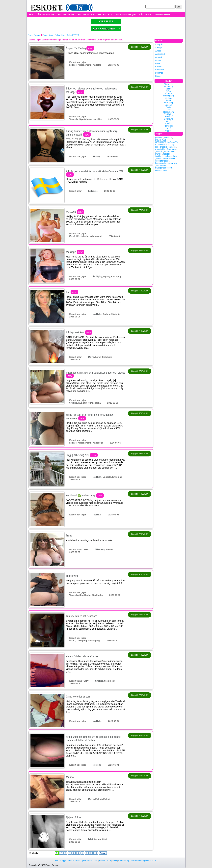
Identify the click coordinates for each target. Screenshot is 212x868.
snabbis (163, 147)
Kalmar (168, 124)
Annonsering (124, 861)
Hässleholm (169, 112)
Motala (72, 641)
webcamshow (171, 156)
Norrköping (97, 276)
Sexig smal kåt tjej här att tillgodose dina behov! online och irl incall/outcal (94, 739)
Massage (75, 212)
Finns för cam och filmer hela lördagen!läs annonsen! (90, 417)
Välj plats (169, 131)
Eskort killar (60, 35)
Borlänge (159, 73)
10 (96, 853)
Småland (159, 156)
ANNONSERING (162, 15)
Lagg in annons (67, 861)
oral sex (172, 147)
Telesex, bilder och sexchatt (81, 616)
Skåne (168, 91)
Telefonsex (72, 576)
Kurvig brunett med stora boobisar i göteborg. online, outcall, (92, 133)
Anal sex (173, 163)
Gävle (169, 110)
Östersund (169, 119)
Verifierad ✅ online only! (85, 495)
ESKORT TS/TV (105, 15)
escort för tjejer (162, 161)
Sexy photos (172, 149)
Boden (158, 63)
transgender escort (164, 168)
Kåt (72, 292)
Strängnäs (97, 515)
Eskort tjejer (48, 35)
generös (159, 138)
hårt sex (167, 154)
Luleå (91, 839)
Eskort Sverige (34, 35)
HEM (31, 15)
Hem (57, 861)
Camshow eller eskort (78, 697)
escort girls (160, 149)
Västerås (169, 98)
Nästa (103, 853)
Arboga (159, 48)
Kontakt (154, 861)
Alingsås (159, 45)
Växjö (168, 121)
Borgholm (160, 70)
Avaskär (159, 57)
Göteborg (96, 156)
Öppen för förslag (80, 48)
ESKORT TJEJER (66, 15)
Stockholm (74, 119)
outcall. (159, 152)
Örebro (169, 93)
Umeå (168, 128)
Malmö (72, 236)
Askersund (160, 54)
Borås (158, 76)
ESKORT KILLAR (86, 15)
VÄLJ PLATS (145, 15)
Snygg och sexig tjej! (82, 455)
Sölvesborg (100, 549)
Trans (69, 536)
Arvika (158, 51)
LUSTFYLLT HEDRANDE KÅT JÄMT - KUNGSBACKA (167, 142)
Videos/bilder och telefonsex (82, 656)
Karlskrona (93, 191)
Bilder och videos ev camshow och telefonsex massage (91, 90)
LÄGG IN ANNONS (45, 15)
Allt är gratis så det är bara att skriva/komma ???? (95, 173)
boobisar (168, 138)
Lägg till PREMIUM (140, 47)
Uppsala (168, 105)
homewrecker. (162, 163)
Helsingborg (168, 96)
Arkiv (115, 861)
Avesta (158, 60)
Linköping (169, 103)
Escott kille (161, 166)
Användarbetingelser (140, 861)
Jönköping (97, 765)
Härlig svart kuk (79, 332)
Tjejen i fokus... (74, 817)
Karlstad (73, 65)
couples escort (162, 170)
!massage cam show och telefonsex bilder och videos (96, 374)
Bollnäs (159, 67)
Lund (169, 100)
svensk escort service (166, 159)
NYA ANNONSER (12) (126, 15)
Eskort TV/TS (73, 35)
